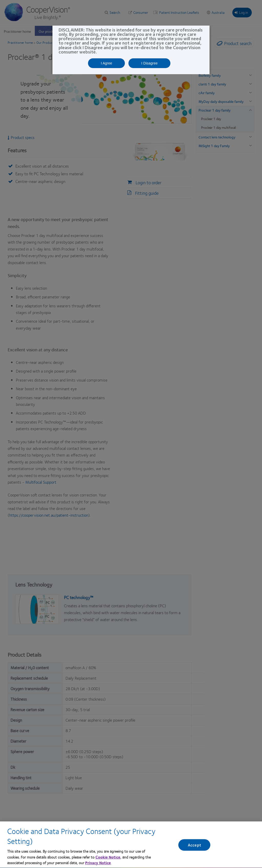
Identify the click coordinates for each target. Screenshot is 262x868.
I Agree (106, 63)
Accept (194, 847)
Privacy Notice (98, 865)
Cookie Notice (108, 859)
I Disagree (149, 63)
